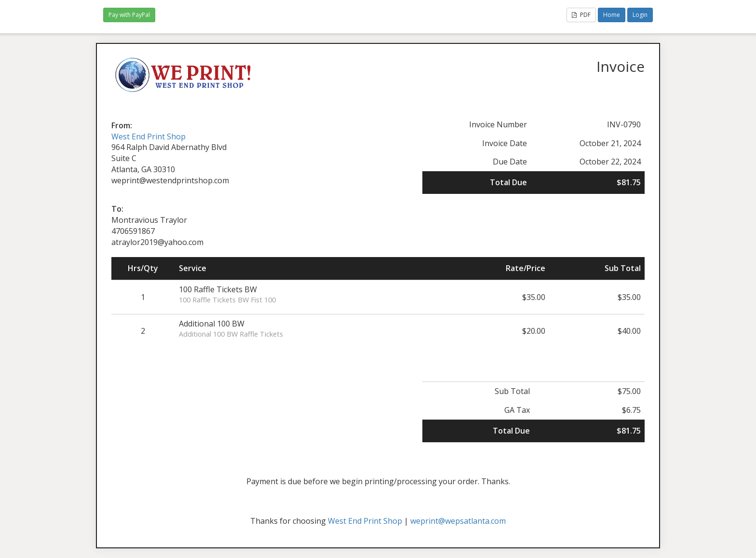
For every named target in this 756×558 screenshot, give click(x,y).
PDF (581, 15)
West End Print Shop (148, 136)
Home (612, 15)
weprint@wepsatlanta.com (458, 521)
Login (640, 15)
